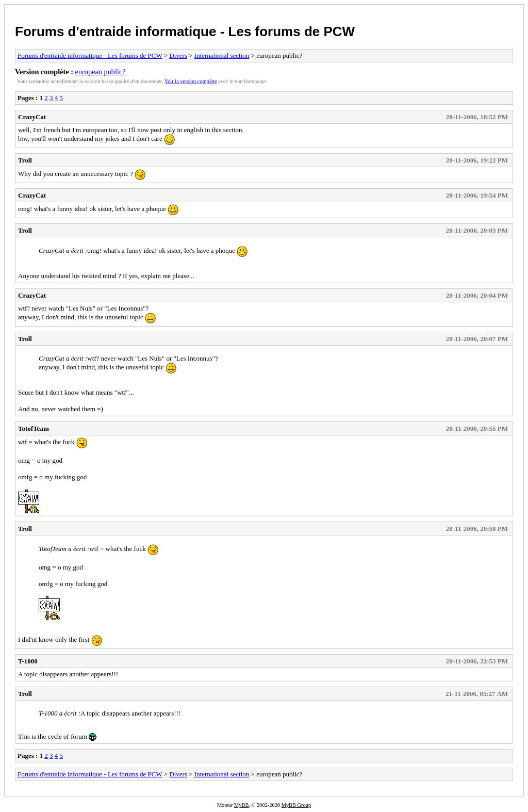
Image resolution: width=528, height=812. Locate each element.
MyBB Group (296, 805)
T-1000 (28, 661)
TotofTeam (34, 428)
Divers (178, 55)
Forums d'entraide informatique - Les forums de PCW (185, 31)
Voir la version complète (191, 81)
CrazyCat (32, 117)
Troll (25, 160)
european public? (101, 72)
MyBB (241, 805)
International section (222, 55)
